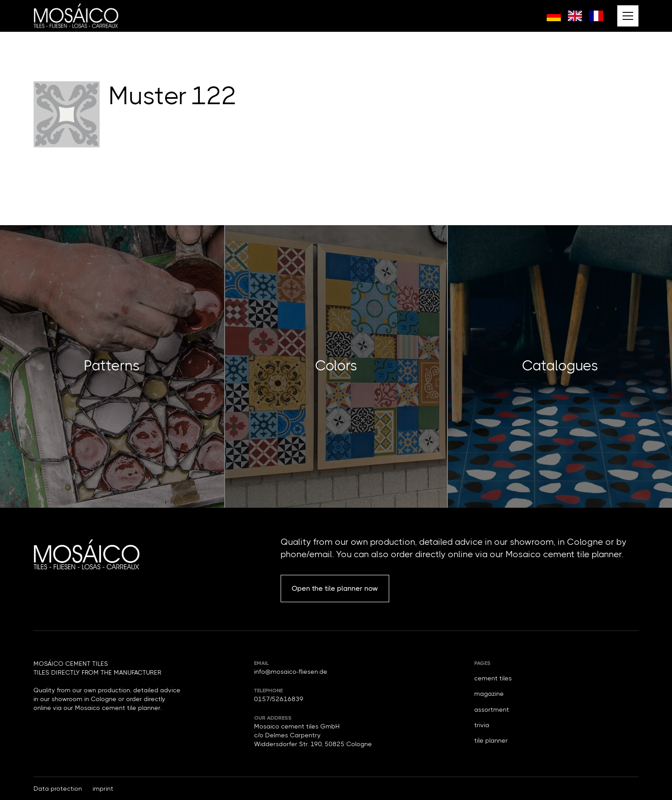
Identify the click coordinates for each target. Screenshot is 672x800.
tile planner (491, 740)
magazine (489, 694)
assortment (492, 709)
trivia (482, 725)
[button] (628, 16)
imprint (103, 789)
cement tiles (493, 678)
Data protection (58, 789)
